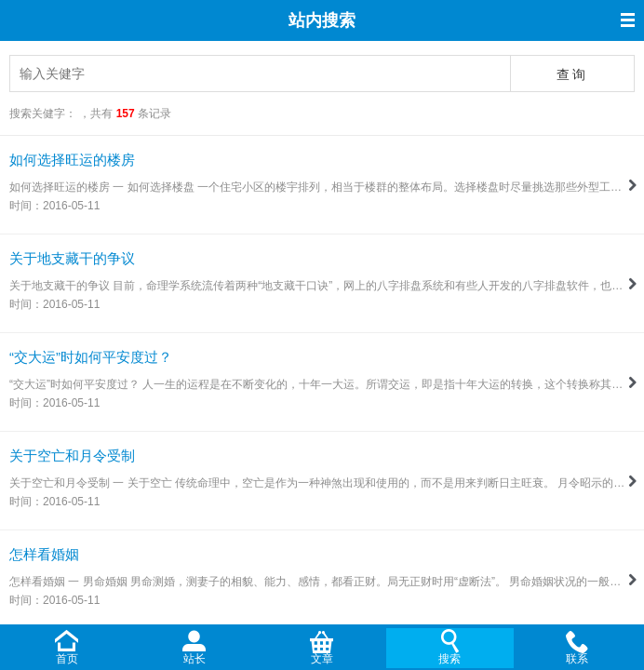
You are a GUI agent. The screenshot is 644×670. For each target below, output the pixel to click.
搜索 (449, 659)
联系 (577, 659)
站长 (195, 659)
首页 (67, 659)
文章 (322, 659)
